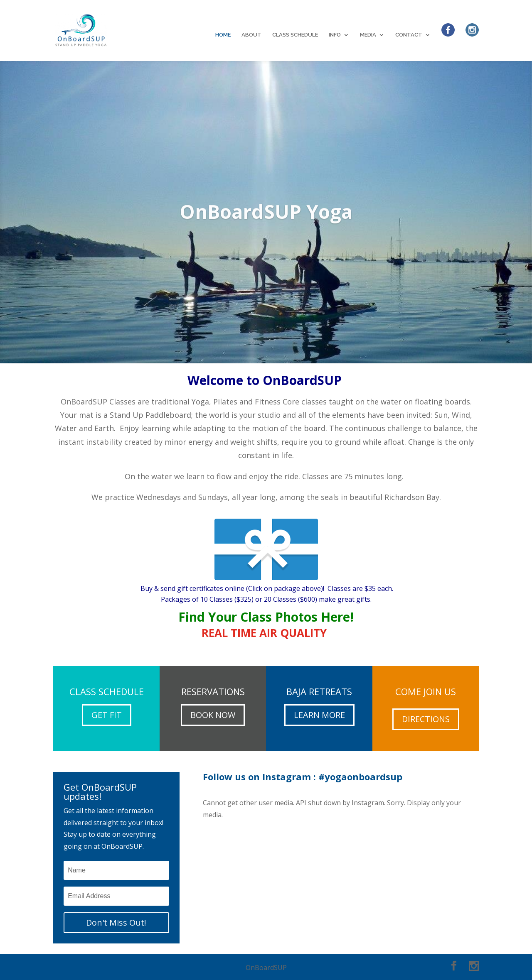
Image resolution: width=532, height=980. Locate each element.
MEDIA (368, 35)
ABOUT (251, 35)
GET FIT (107, 715)
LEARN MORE (319, 715)
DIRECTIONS (426, 719)
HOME (223, 35)
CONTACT (409, 35)
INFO (335, 35)
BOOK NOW (213, 715)
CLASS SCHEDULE (295, 35)
